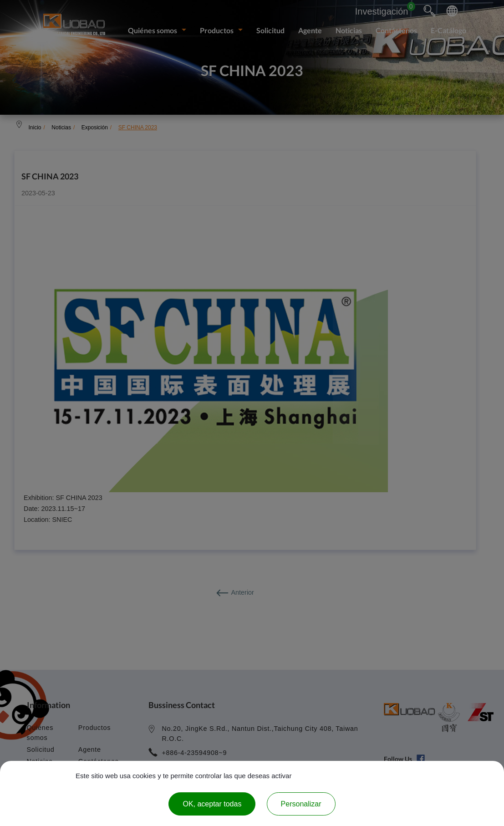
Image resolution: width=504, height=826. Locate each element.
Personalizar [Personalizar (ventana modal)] (301, 804)
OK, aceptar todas (212, 804)
